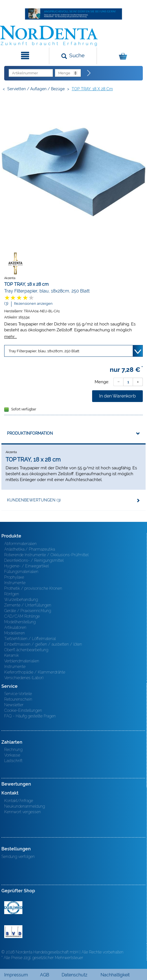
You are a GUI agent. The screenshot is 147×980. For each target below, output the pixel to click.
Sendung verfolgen (18, 857)
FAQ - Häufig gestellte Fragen (30, 716)
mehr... (11, 336)
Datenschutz (74, 975)
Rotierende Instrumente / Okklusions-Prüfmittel (46, 555)
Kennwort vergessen (23, 812)
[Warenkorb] (121, 56)
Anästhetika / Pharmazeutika (30, 549)
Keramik (11, 655)
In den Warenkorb (117, 396)
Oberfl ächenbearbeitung (26, 650)
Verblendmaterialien (22, 661)
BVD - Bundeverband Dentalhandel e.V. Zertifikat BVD (13, 932)
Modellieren (15, 633)
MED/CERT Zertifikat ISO (13, 908)
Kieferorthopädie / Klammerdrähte (35, 672)
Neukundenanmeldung (25, 806)
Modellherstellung (20, 622)
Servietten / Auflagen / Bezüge (36, 89)
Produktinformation (30, 433)
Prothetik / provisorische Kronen (33, 588)
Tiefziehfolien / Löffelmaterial (30, 639)
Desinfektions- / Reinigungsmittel (34, 560)
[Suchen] (73, 56)
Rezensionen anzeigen (33, 304)
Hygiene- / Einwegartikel (26, 566)
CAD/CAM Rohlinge (22, 616)
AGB (45, 975)
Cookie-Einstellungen (23, 710)
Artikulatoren (15, 627)
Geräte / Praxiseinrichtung (28, 611)
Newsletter (14, 705)
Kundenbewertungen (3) (34, 500)
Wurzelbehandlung (21, 600)
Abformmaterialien (20, 544)
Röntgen (12, 594)
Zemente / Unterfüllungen (28, 605)
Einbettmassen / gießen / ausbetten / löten (43, 644)
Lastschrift (13, 761)
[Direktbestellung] (89, 73)
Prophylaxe (14, 577)
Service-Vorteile (18, 694)
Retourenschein (18, 699)
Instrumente (15, 583)
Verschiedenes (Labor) (24, 678)
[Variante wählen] (73, 351)
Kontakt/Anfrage (19, 801)
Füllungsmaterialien (21, 572)
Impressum (16, 975)
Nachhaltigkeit (115, 975)
